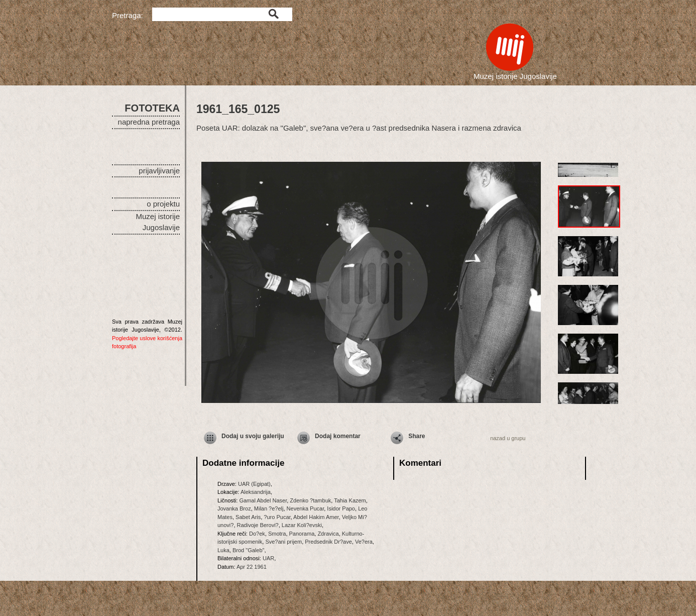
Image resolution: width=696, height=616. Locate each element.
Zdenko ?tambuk (310, 500)
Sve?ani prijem (283, 542)
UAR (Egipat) (254, 484)
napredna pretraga (149, 122)
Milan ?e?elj (269, 508)
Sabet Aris (248, 517)
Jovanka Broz (234, 508)
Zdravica (328, 534)
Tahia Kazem (350, 500)
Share (417, 436)
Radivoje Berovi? (258, 525)
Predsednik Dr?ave (328, 542)
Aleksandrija (256, 492)
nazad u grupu (508, 438)
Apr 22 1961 (252, 567)
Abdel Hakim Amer (316, 517)
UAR (268, 558)
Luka (223, 550)
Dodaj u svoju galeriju (253, 436)
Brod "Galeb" (248, 550)
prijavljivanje (159, 171)
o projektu (163, 204)
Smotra (277, 534)
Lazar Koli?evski (302, 525)
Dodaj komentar (338, 436)
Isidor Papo (341, 508)
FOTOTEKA (152, 108)
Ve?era (364, 542)
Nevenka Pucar (306, 508)
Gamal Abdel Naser (263, 500)
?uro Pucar (277, 517)
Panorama (302, 534)
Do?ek (257, 534)
